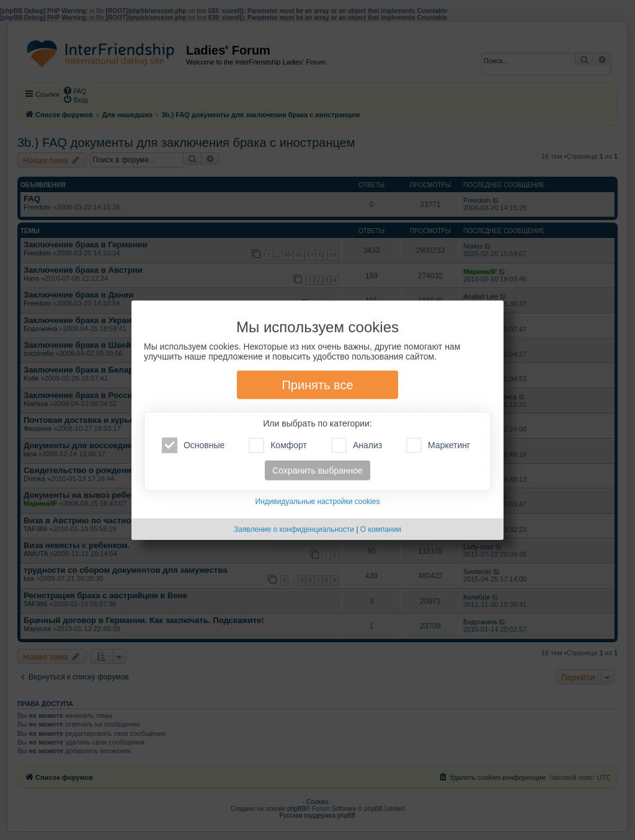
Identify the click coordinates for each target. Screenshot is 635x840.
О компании (381, 529)
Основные (193, 445)
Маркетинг (438, 445)
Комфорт (278, 445)
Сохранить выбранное (317, 471)
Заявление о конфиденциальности (294, 529)
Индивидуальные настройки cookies (318, 502)
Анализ (357, 445)
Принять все (317, 385)
